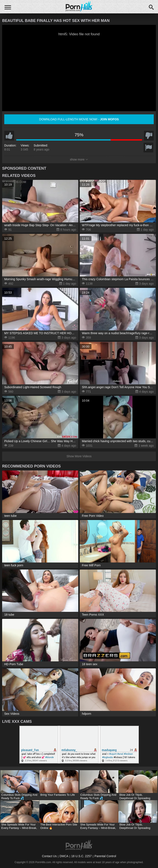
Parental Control (105, 856)
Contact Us (49, 856)
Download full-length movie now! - (79, 119)
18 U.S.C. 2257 (81, 856)
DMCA (64, 856)
